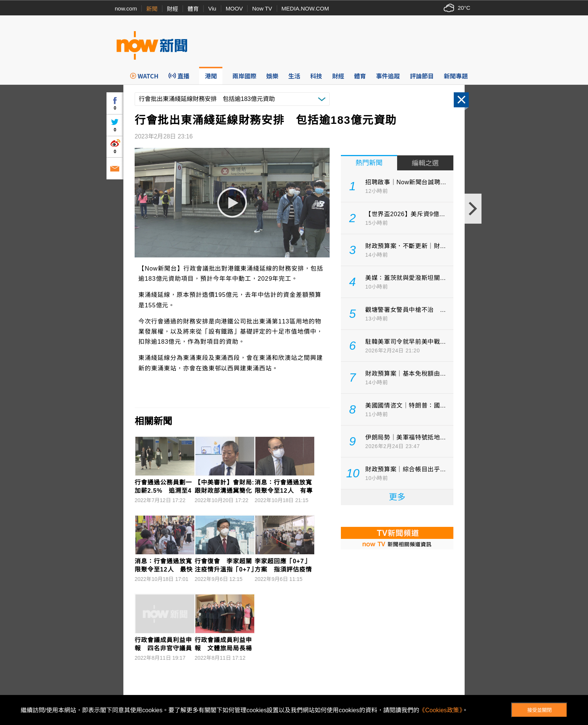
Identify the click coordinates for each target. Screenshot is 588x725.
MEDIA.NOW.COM (305, 8)
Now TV (262, 8)
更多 (397, 497)
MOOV (234, 8)
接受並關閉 (539, 710)
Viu (212, 8)
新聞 (152, 9)
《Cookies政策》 (441, 710)
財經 (172, 9)
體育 (193, 9)
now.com (126, 8)
